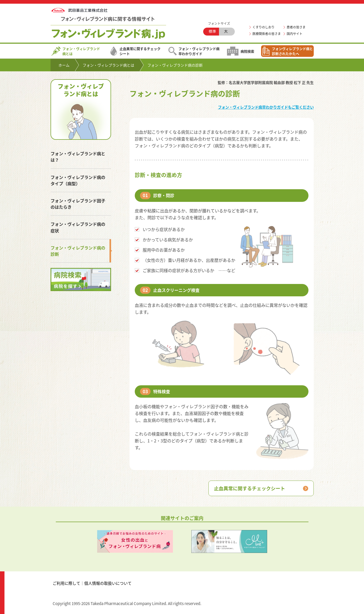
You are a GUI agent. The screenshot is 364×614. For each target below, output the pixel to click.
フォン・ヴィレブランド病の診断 (78, 251)
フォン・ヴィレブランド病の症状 (78, 227)
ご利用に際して (66, 583)
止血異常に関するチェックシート (135, 51)
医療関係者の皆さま (267, 34)
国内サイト (295, 34)
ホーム (64, 65)
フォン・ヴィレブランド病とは (76, 51)
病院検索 (241, 51)
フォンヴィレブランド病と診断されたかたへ (287, 51)
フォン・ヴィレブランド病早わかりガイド (194, 51)
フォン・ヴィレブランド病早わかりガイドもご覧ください (266, 107)
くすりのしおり (263, 27)
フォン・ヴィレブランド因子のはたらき (78, 204)
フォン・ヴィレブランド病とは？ (78, 157)
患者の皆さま (296, 27)
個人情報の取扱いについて (108, 583)
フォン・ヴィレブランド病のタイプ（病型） (78, 180)
